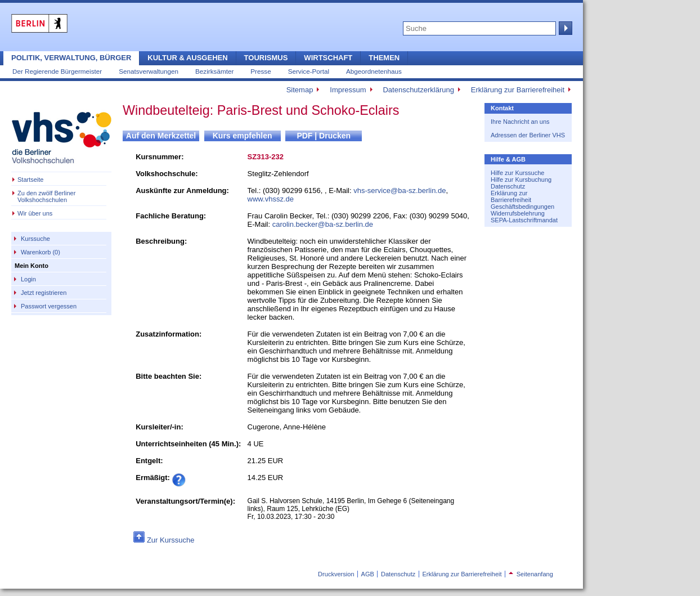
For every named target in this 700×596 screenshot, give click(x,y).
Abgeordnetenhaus (374, 71)
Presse (261, 71)
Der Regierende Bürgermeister (57, 71)
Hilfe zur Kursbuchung (521, 180)
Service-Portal (309, 71)
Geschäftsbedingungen (522, 207)
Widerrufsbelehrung (518, 213)
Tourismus (266, 58)
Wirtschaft (328, 58)
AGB (368, 574)
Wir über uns (35, 213)
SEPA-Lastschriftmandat (524, 220)
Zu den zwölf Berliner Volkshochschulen (46, 196)
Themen (384, 58)
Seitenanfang (531, 574)
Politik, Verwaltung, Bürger (71, 58)
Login (28, 279)
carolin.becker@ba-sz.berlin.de (323, 224)
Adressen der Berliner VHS (528, 135)
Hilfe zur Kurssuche (517, 173)
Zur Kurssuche (171, 540)
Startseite (30, 180)
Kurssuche (35, 239)
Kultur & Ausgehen (187, 58)
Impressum (348, 90)
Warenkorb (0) (41, 252)
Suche (564, 28)
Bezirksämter (214, 71)
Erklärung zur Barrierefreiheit (518, 90)
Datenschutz (508, 186)
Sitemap (300, 90)
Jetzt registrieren (44, 293)
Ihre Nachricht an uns (520, 122)
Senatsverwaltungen (149, 71)
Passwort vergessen (49, 306)
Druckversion (336, 574)
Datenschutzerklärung (418, 90)
